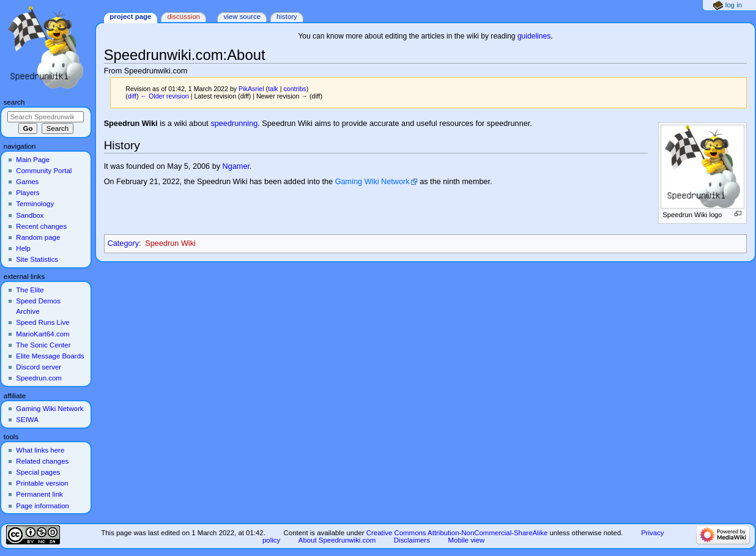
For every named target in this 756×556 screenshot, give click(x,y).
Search (14, 102)
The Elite (30, 290)
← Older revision (164, 96)
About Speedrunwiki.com (337, 540)
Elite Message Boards (50, 356)
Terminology (35, 204)
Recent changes (41, 226)
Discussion (183, 17)
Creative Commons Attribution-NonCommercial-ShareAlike (457, 533)
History (287, 17)
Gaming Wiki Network (372, 182)
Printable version (42, 483)
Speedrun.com (39, 378)
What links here (40, 450)
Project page (130, 17)
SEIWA (27, 420)
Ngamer (236, 166)
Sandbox (30, 215)
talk (273, 89)
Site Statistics (37, 259)
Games (27, 182)
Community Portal (44, 171)
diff (132, 96)
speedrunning (234, 124)
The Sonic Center (43, 345)
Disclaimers (412, 540)
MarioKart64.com (43, 334)
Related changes (42, 461)
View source (242, 17)
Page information (43, 506)
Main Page (33, 160)
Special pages (38, 472)
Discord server (39, 367)
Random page (38, 237)
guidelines (534, 36)
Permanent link (39, 494)
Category (123, 243)
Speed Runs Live (43, 322)
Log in (734, 5)
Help (23, 248)
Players (28, 193)
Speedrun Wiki (170, 243)
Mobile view (467, 540)
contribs (295, 89)
